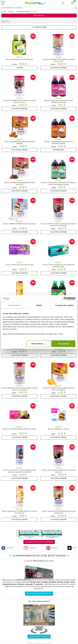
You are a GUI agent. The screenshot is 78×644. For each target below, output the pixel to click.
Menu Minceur (39, 15)
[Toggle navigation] (3, 3)
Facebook (7, 548)
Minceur (11, 12)
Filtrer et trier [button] (39, 27)
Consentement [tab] (14, 305)
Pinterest (52, 548)
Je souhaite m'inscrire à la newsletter (39, 542)
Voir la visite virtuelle (39, 636)
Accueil (4, 12)
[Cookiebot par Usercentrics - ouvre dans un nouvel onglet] (65, 299)
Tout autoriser (63, 344)
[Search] (37, 8)
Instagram (30, 548)
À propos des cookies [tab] (64, 305)
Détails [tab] (39, 305)
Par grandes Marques (23, 12)
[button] (63, 3)
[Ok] (76, 8)
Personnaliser (39, 344)
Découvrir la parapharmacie (39, 593)
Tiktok (72, 548)
